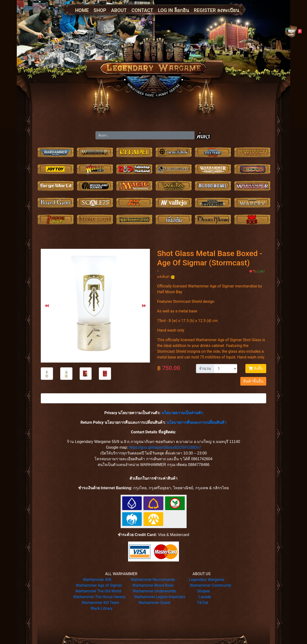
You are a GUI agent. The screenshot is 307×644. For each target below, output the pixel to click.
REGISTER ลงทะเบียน (216, 10)
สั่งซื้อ (256, 368)
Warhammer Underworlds (154, 591)
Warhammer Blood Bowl (153, 585)
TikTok (203, 603)
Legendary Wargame (207, 580)
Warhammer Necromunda (153, 580)
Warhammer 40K (97, 580)
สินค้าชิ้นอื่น (253, 381)
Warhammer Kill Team (100, 603)
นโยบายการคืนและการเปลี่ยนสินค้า (196, 422)
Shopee (204, 591)
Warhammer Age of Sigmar (99, 585)
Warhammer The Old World (98, 591)
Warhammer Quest (154, 603)
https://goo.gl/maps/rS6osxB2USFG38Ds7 (165, 447)
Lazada (205, 597)
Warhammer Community (210, 585)
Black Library (102, 608)
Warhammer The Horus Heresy (99, 597)
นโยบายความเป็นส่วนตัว (182, 413)
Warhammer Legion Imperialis (160, 597)
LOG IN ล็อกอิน (174, 10)
